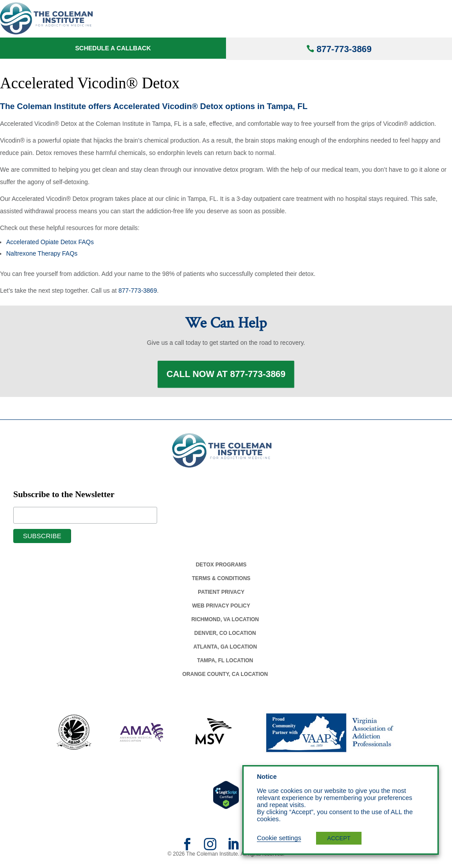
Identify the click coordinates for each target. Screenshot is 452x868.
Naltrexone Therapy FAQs (42, 253)
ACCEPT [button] (339, 838)
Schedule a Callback (113, 48)
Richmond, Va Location (225, 623)
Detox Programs (221, 569)
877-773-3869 (344, 49)
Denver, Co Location (225, 637)
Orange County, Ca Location (225, 678)
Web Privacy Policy (221, 610)
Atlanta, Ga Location (225, 651)
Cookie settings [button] (279, 838)
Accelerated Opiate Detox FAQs (50, 242)
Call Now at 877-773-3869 (226, 376)
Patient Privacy (221, 596)
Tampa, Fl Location (225, 664)
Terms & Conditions (221, 582)
